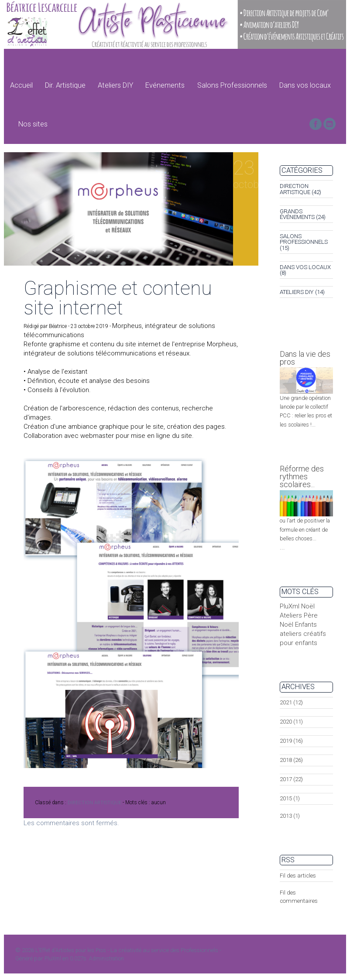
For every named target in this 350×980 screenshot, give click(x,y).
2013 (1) (290, 816)
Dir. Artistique (65, 85)
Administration (106, 959)
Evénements (165, 85)
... (282, 547)
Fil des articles (298, 876)
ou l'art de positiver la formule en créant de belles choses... (305, 529)
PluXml (290, 606)
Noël (308, 606)
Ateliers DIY (115, 85)
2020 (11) (291, 722)
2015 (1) (290, 798)
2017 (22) (291, 779)
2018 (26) (291, 760)
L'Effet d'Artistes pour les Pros (71, 950)
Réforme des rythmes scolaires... (302, 476)
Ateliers (291, 615)
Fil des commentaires (299, 897)
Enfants (306, 625)
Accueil (21, 85)
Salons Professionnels (232, 85)
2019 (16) (291, 741)
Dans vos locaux (305, 85)
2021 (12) (291, 702)
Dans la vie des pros (305, 358)
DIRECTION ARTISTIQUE (94, 803)
